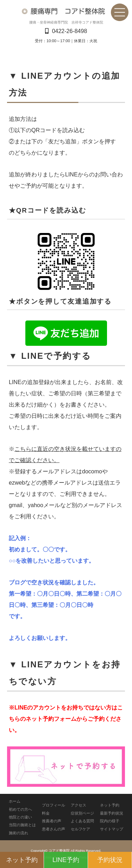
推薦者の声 (52, 821)
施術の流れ (18, 833)
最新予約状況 (112, 813)
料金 (46, 813)
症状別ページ (82, 813)
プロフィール (54, 805)
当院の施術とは (22, 825)
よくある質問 (82, 821)
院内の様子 (110, 821)
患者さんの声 (54, 829)
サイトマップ (112, 829)
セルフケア (80, 829)
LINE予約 (66, 860)
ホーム (15, 801)
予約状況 (110, 860)
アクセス (78, 805)
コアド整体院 (59, 851)
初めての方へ (20, 809)
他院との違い (20, 817)
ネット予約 (110, 805)
